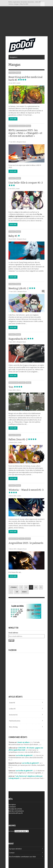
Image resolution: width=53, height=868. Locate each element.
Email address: (13, 633)
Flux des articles (15, 809)
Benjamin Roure (21, 142)
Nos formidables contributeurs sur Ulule (22, 857)
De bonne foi (13, 715)
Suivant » (25, 592)
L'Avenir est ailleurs (23, 742)
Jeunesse (22, 126)
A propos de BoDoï (15, 849)
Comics (22, 539)
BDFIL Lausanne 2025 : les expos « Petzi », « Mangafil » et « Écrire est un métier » (25, 134)
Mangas (18, 73)
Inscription (12, 805)
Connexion (12, 807)
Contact (12, 853)
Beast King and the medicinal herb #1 (26, 78)
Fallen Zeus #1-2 (24, 439)
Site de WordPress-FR (16, 813)
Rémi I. (19, 390)
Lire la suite (13, 119)
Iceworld (12, 703)
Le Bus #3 (12, 709)
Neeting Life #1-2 (24, 288)
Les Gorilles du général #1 (24, 756)
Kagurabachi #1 (23, 339)
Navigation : (42, 4)
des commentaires (16, 811)
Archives (11, 831)
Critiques (12, 73)
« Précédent (13, 587)
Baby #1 (19, 236)
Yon (17, 387)
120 (17, 592)
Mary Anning (13, 727)
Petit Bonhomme (15, 721)
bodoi (19, 83)
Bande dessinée (14, 126)
